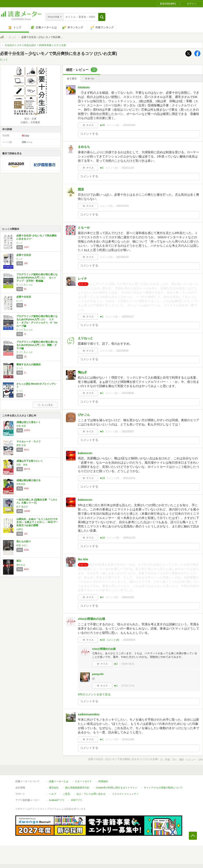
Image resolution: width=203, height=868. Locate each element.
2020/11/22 (129, 538)
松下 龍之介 (22, 507)
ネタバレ (90, 79)
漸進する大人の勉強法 (29, 364)
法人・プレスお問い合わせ (91, 794)
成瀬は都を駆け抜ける (29, 480)
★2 (102, 168)
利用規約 (103, 781)
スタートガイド (83, 781)
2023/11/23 (128, 168)
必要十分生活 (24, 255)
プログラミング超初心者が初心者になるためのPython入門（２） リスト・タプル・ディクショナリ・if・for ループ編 (37, 321)
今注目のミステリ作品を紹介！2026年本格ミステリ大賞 (35, 45)
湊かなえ (21, 565)
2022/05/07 (128, 431)
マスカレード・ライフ (29, 442)
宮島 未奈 (21, 426)
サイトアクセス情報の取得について (163, 788)
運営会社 (54, 788)
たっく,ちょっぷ (24, 284)
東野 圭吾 (21, 445)
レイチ (82, 279)
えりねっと (85, 338)
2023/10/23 (123, 206)
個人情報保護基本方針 (77, 788)
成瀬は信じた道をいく (29, 422)
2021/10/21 (129, 478)
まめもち (84, 147)
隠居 (81, 189)
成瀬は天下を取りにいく (30, 461)
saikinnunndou (89, 714)
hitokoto (84, 87)
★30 (102, 125)
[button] (102, 17)
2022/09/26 (123, 351)
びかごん (84, 415)
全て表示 (72, 79)
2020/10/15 (128, 597)
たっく (13, 37)
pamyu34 (98, 674)
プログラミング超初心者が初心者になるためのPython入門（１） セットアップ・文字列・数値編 (37, 278)
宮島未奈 (21, 484)
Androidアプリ (57, 800)
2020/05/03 (129, 640)
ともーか (84, 227)
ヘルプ (53, 794)
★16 (102, 538)
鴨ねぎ (82, 372)
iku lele (83, 559)
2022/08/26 (128, 393)
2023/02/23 (123, 257)
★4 (102, 597)
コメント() (113, 125)
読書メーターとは (59, 781)
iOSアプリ (77, 800)
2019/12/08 (128, 739)
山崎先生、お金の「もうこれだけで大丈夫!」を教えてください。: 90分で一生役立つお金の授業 (37, 522)
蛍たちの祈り (24, 542)
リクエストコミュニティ (125, 794)
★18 (102, 478)
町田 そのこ (22, 545)
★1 (102, 317)
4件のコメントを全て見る (94, 694)
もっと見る (45, 405)
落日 (19, 561)
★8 (102, 431)
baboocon (85, 453)
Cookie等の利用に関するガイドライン (117, 788)
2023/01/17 (128, 317)
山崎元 (20, 529)
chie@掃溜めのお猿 (91, 619)
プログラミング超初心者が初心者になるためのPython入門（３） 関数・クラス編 (37, 345)
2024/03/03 (129, 125)
